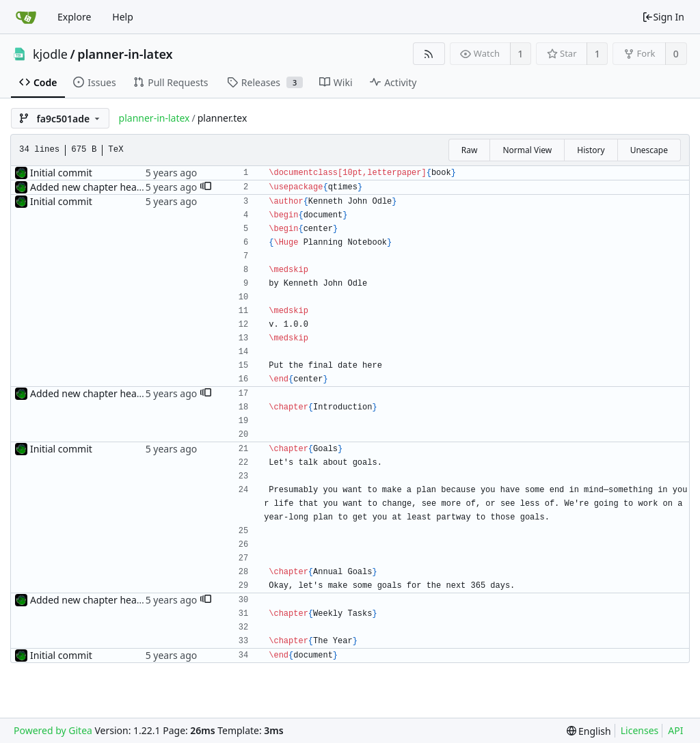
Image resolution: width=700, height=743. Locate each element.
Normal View (527, 150)
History (591, 150)
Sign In (663, 17)
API (675, 730)
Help (123, 17)
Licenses (640, 730)
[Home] (26, 17)
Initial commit (61, 173)
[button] (206, 187)
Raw (470, 150)
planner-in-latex (125, 54)
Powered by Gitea (53, 730)
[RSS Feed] (429, 54)
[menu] (589, 731)
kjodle (50, 54)
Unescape (649, 150)
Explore (74, 17)
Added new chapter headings (96, 187)
